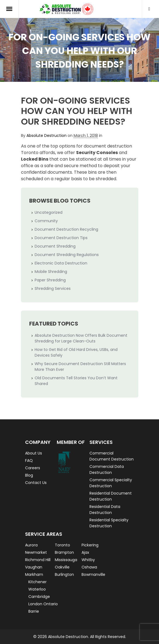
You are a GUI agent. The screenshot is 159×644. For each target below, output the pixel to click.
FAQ (29, 461)
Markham (34, 574)
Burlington (64, 574)
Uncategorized (49, 212)
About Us (34, 453)
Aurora (31, 545)
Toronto (62, 545)
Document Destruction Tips (61, 238)
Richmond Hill (38, 560)
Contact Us (36, 483)
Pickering (90, 545)
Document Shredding (55, 246)
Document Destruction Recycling (66, 229)
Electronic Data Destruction (61, 263)
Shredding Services (53, 288)
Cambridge (39, 597)
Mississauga (66, 560)
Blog (29, 475)
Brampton (64, 552)
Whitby (88, 560)
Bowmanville (93, 574)
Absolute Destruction (46, 136)
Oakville (62, 567)
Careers (33, 468)
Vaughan (34, 567)
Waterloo (37, 589)
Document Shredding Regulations (67, 255)
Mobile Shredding (51, 272)
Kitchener (37, 582)
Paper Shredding (50, 280)
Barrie (34, 611)
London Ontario (43, 604)
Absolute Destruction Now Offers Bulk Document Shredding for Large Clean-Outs (81, 338)
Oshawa (89, 567)
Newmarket (36, 552)
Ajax (85, 552)
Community (46, 221)
